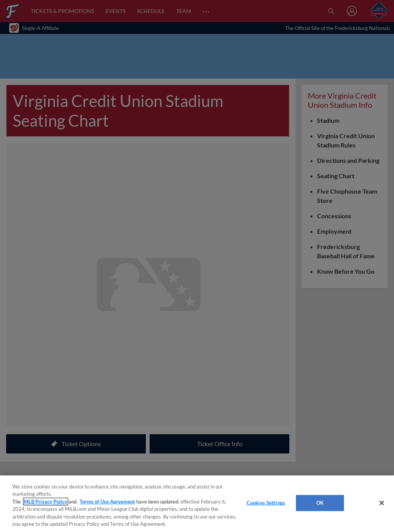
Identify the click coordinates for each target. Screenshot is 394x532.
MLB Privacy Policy (46, 502)
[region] (197, 504)
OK (320, 503)
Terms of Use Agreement (107, 502)
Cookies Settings (266, 503)
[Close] (382, 503)
